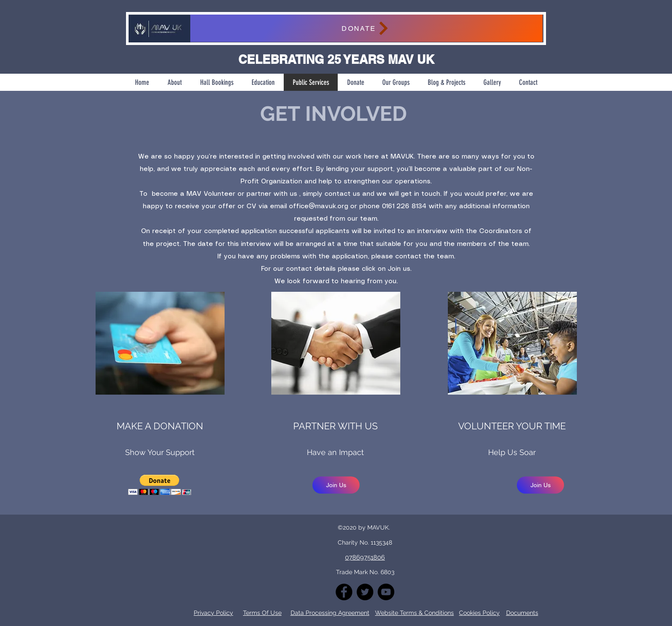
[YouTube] (386, 592)
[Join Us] (336, 485)
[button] (160, 485)
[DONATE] (366, 28)
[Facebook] (344, 592)
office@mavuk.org (318, 207)
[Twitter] (365, 592)
